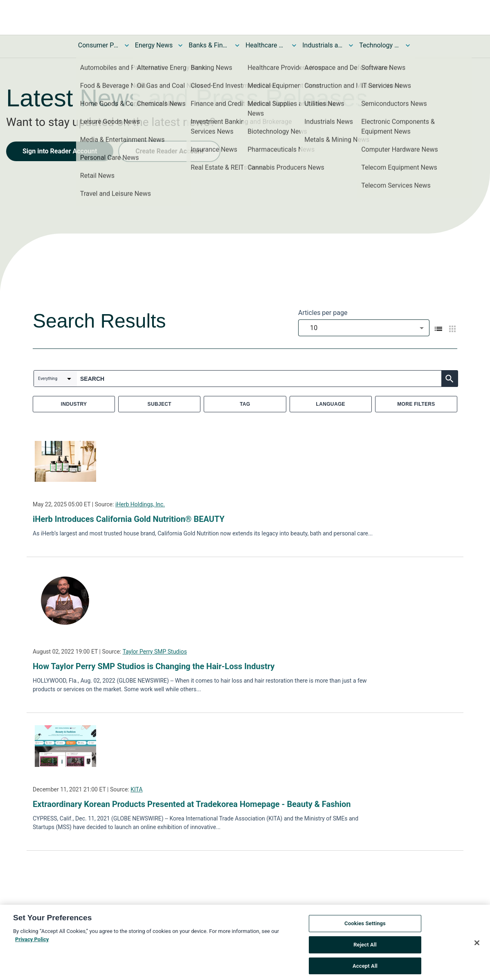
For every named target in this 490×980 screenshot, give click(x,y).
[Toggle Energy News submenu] (180, 45)
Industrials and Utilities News (323, 45)
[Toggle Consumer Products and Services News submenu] (127, 45)
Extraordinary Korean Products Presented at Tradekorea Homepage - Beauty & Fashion (192, 804)
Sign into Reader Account (60, 151)
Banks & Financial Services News (209, 45)
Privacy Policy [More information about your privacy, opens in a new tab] (32, 951)
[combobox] (364, 328)
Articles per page (323, 313)
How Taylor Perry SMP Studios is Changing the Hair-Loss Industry (154, 666)
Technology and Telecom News (380, 45)
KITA (136, 789)
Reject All (365, 956)
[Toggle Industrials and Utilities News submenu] (351, 45)
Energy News (154, 45)
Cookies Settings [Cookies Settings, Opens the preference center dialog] (365, 935)
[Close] (477, 955)
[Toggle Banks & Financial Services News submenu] (237, 45)
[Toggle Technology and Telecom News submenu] (408, 45)
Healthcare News (266, 45)
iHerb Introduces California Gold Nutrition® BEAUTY (129, 519)
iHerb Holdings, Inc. (140, 504)
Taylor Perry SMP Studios (155, 652)
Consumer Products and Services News (99, 45)
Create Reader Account (169, 151)
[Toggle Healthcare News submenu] (294, 45)
